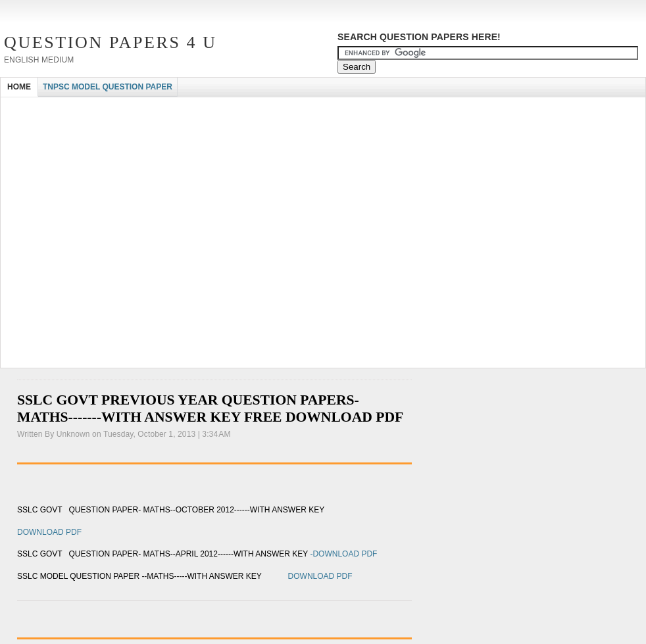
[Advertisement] (125, 241)
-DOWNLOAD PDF (343, 554)
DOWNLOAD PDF (49, 532)
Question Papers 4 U (111, 42)
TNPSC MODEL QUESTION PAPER (108, 87)
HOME (19, 87)
